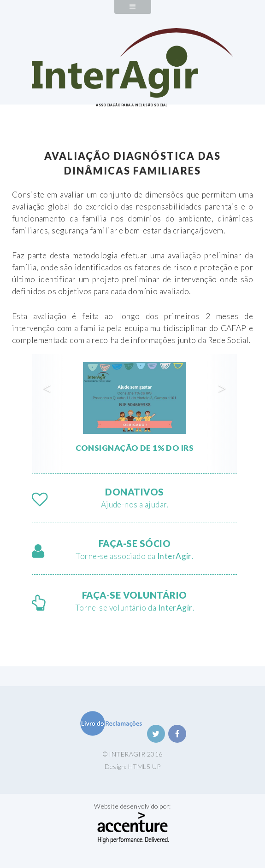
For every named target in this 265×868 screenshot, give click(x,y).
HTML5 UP (144, 766)
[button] (47, 414)
